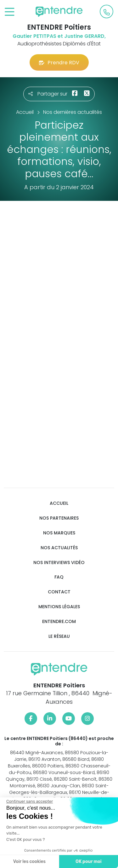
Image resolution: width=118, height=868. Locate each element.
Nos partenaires (59, 518)
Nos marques (59, 533)
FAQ (59, 577)
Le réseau (59, 636)
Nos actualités (59, 548)
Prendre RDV (59, 63)
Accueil (59, 503)
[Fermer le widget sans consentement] (29, 801)
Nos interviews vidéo (59, 563)
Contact (59, 592)
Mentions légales (59, 607)
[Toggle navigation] (10, 12)
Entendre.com (59, 622)
